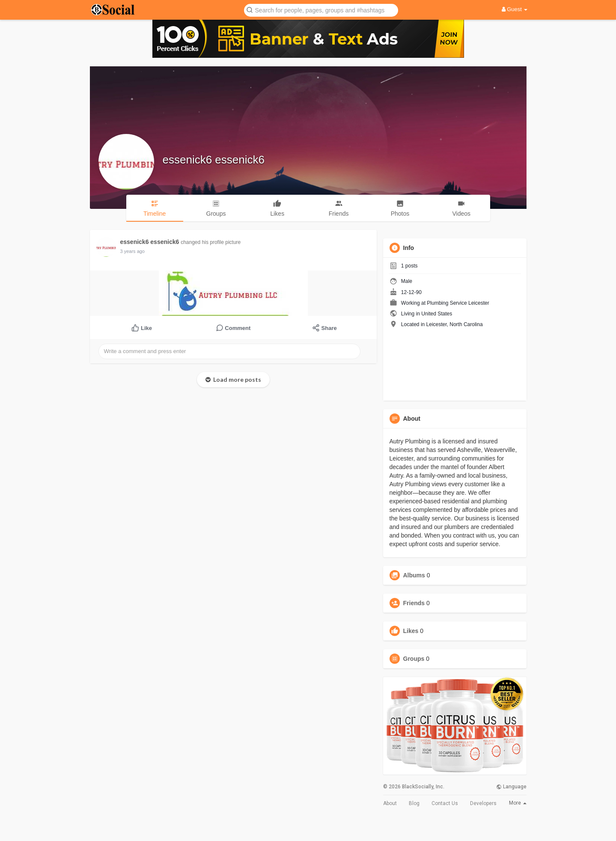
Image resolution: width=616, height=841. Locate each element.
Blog (414, 803)
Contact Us (445, 803)
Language (511, 787)
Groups (414, 659)
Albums (414, 575)
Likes (411, 631)
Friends (414, 603)
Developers (483, 803)
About (390, 803)
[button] (321, 10)
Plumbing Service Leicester (458, 303)
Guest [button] (515, 9)
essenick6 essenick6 (214, 160)
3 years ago (132, 251)
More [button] (518, 803)
